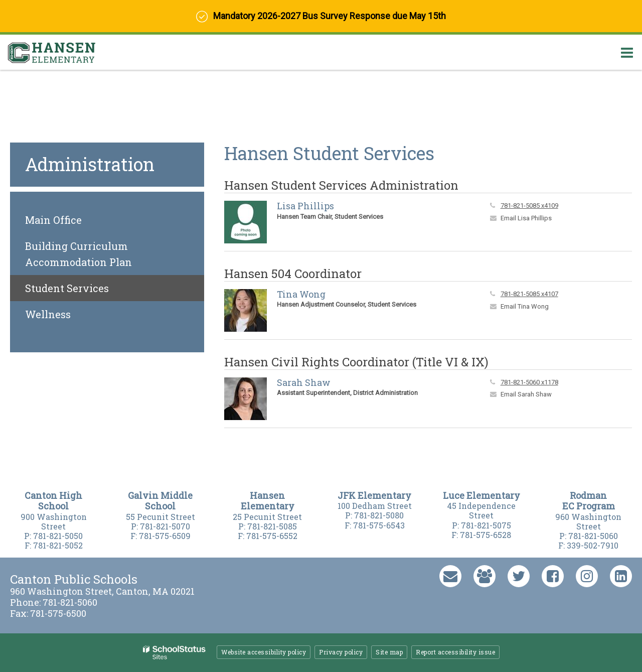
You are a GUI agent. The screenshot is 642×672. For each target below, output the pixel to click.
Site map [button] (389, 652)
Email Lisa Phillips (526, 218)
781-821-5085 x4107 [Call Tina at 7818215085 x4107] (529, 294)
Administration (90, 164)
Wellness (48, 314)
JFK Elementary (374, 495)
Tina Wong (301, 294)
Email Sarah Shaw (526, 394)
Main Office (53, 220)
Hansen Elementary (268, 501)
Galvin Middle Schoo (160, 501)
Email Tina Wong (525, 306)
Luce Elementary (481, 495)
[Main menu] (627, 52)
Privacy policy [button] (341, 652)
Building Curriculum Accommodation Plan (100, 257)
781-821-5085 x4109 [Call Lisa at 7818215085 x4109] (529, 206)
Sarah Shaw (304, 382)
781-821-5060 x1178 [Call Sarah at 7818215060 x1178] (529, 382)
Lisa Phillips (305, 206)
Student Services (67, 288)
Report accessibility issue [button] (455, 652)
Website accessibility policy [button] (264, 652)
